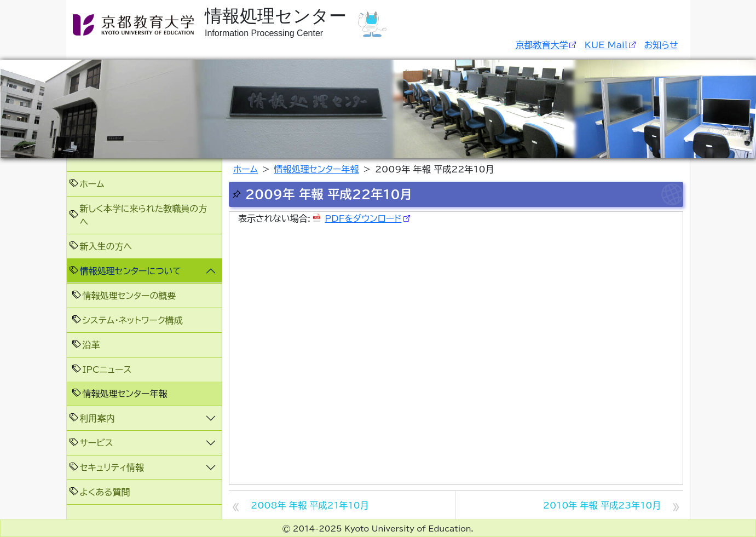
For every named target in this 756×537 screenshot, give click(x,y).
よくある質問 (105, 492)
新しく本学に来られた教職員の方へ (144, 215)
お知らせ (661, 45)
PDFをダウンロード (363, 218)
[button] (145, 271)
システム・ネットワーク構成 (133, 320)
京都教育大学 (541, 45)
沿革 (91, 345)
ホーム (92, 184)
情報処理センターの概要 (129, 296)
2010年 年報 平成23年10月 (602, 505)
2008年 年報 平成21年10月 (310, 505)
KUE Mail (606, 45)
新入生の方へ (106, 246)
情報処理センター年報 (317, 169)
